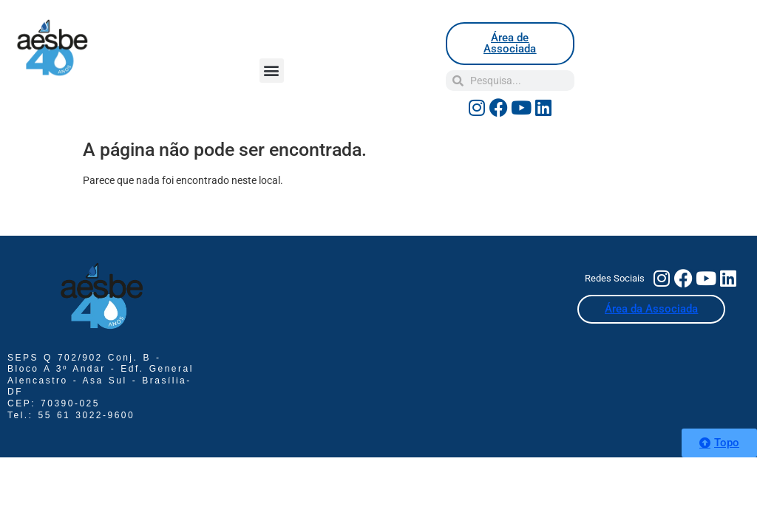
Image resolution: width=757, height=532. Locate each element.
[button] (272, 71)
